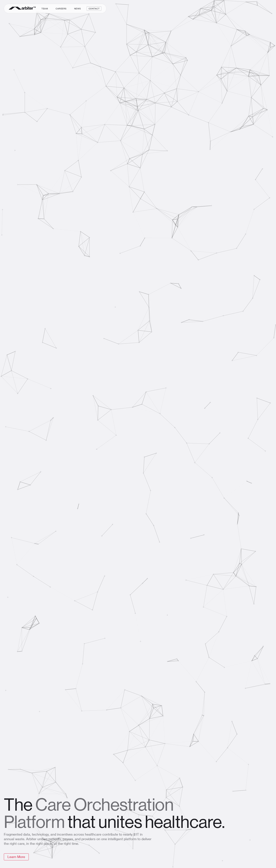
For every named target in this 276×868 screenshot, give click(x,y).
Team (45, 9)
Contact (94, 9)
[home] (22, 9)
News (78, 9)
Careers (61, 9)
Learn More (16, 857)
